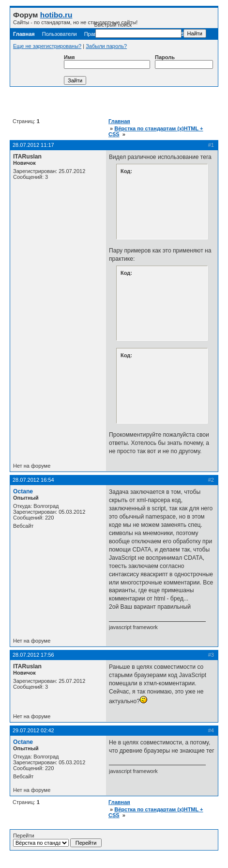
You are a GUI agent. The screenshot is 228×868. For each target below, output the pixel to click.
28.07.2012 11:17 (33, 145)
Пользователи (60, 34)
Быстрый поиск (138, 30)
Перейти (57, 840)
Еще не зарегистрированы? (47, 46)
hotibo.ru (56, 15)
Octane (23, 491)
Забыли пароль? (106, 46)
